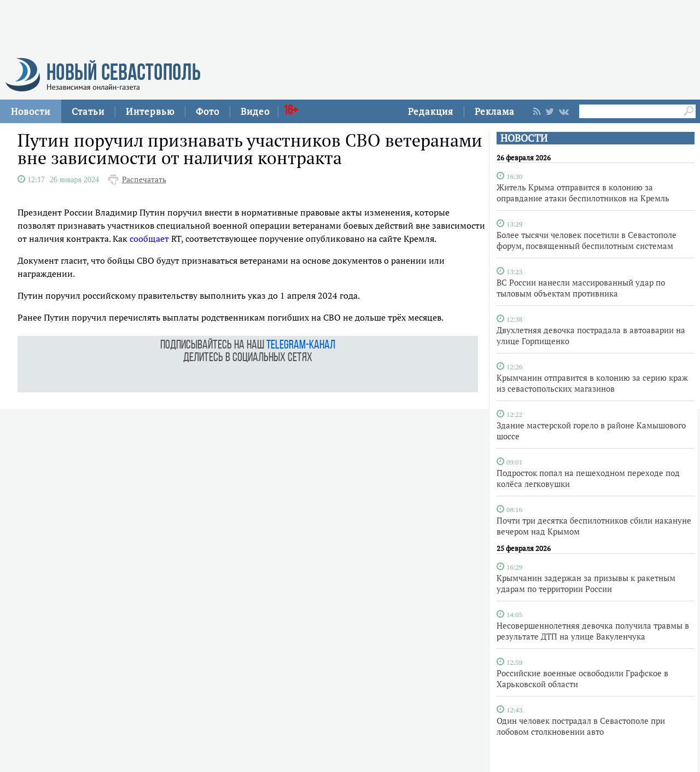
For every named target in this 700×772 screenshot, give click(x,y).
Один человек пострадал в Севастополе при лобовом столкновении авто (581, 726)
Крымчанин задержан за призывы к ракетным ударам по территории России (586, 583)
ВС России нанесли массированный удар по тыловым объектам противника (581, 288)
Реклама (495, 111)
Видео (255, 111)
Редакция (431, 111)
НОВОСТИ (524, 138)
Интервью (150, 111)
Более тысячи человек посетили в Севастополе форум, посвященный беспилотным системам (587, 240)
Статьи (88, 111)
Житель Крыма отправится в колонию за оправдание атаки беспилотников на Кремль (583, 193)
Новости (31, 111)
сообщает (149, 239)
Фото (208, 111)
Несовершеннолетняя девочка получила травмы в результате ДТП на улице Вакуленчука (593, 631)
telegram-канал (301, 346)
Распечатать (144, 179)
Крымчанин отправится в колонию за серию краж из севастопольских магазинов (592, 383)
